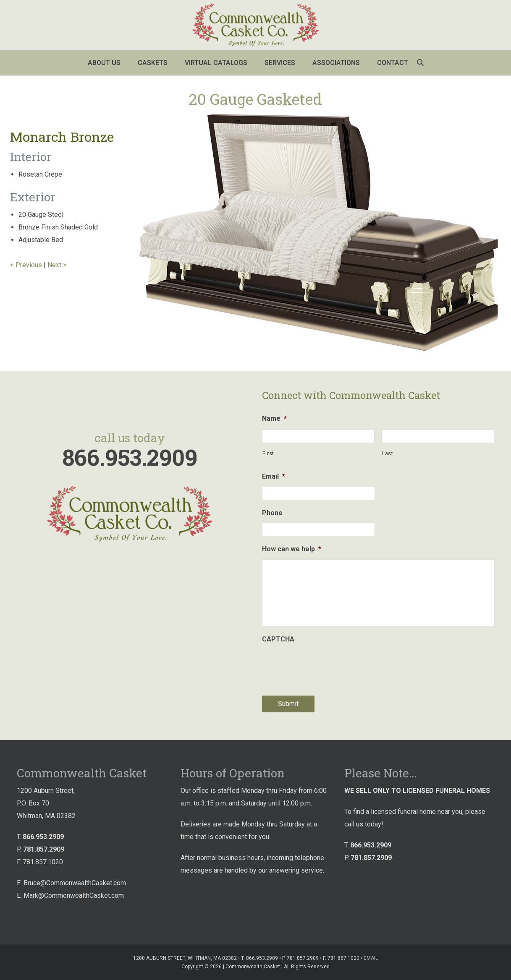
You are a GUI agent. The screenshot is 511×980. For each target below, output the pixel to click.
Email (274, 476)
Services (280, 63)
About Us (104, 63)
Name (274, 418)
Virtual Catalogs (216, 63)
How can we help (292, 549)
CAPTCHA (278, 639)
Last (388, 453)
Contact (393, 63)
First (268, 453)
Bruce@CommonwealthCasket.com (75, 883)
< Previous (26, 265)
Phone (272, 513)
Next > (57, 265)
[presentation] (326, 666)
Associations (336, 63)
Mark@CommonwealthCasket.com (74, 895)
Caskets (153, 63)
